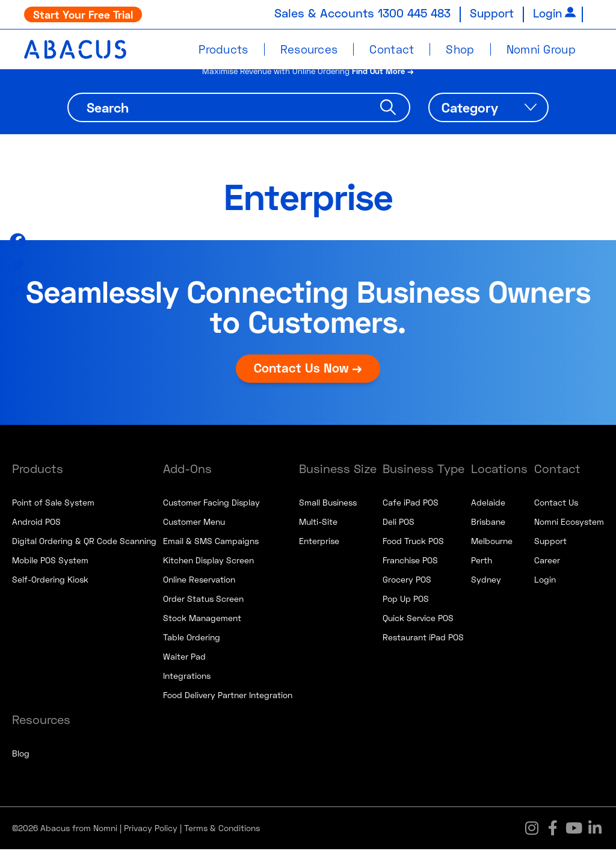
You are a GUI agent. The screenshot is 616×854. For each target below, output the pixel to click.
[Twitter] (18, 265)
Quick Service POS (418, 623)
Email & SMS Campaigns (211, 546)
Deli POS (399, 526)
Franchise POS (410, 565)
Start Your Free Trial (83, 14)
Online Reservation (199, 584)
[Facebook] (18, 241)
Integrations (187, 680)
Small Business (328, 507)
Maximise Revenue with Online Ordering (308, 75)
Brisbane (488, 526)
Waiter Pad (184, 661)
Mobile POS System (50, 565)
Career (547, 565)
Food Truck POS (413, 546)
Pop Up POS (406, 603)
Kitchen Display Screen (208, 565)
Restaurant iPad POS (423, 642)
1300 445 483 (408, 13)
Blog (21, 758)
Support (488, 13)
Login (546, 13)
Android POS (36, 526)
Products (223, 49)
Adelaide (488, 507)
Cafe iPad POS (411, 507)
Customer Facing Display (211, 507)
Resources (309, 49)
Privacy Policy (151, 833)
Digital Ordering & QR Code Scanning (84, 546)
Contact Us (556, 507)
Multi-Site (318, 526)
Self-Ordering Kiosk (50, 584)
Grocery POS (407, 584)
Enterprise (319, 546)
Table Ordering (192, 642)
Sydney (486, 584)
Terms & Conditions (222, 833)
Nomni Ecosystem (569, 526)
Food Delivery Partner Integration (228, 700)
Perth (482, 565)
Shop (460, 49)
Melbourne (492, 546)
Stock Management (202, 623)
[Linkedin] (18, 288)
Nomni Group (541, 49)
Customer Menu (194, 526)
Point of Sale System (53, 507)
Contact (392, 49)
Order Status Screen (203, 603)
